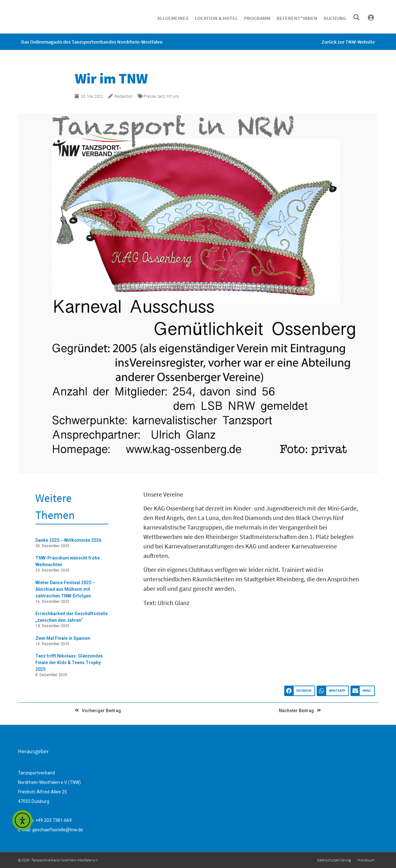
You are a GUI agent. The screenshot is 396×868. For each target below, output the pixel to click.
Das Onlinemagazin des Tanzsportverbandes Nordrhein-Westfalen (92, 42)
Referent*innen (297, 18)
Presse (150, 96)
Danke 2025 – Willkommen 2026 (68, 540)
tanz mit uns (168, 96)
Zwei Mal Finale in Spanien (63, 638)
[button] (356, 18)
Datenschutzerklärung (334, 860)
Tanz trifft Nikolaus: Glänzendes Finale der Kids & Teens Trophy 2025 (69, 663)
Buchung (335, 18)
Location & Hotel (216, 18)
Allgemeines (173, 18)
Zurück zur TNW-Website (348, 42)
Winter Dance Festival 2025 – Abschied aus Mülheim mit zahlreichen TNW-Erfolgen (65, 589)
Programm (257, 18)
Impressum (366, 860)
